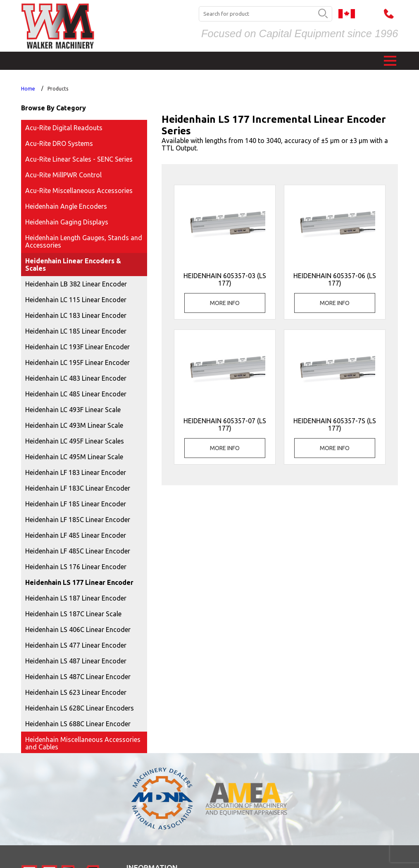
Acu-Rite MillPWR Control (63, 175)
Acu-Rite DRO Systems (59, 143)
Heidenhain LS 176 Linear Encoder (76, 567)
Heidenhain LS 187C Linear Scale (73, 614)
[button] (390, 61)
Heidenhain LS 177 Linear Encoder (79, 582)
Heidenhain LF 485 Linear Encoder (76, 535)
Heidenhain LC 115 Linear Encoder (76, 300)
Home (28, 89)
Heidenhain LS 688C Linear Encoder (78, 724)
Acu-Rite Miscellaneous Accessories (79, 191)
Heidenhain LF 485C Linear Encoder (78, 551)
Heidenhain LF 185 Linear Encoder (76, 504)
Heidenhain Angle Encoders (66, 206)
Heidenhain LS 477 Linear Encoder (76, 645)
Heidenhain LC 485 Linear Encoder (76, 394)
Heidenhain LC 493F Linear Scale (73, 410)
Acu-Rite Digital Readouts (64, 128)
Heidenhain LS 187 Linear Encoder (76, 598)
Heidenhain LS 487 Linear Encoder (76, 661)
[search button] (323, 14)
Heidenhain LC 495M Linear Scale (74, 457)
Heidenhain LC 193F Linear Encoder (77, 347)
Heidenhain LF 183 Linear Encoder (76, 472)
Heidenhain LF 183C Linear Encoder (78, 488)
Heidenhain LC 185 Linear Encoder (76, 331)
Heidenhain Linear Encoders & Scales (73, 265)
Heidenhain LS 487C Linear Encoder (78, 677)
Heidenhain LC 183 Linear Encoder (76, 315)
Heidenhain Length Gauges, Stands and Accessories (84, 241)
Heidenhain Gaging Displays (67, 222)
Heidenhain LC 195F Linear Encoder (77, 362)
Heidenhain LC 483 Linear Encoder (76, 378)
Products (58, 89)
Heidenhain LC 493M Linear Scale (74, 425)
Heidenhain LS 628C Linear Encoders (80, 708)
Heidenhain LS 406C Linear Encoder (78, 630)
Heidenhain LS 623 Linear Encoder (76, 692)
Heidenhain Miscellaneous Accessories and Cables (83, 743)
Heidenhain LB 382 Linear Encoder (76, 284)
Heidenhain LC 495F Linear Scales (75, 441)
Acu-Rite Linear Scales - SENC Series (79, 159)
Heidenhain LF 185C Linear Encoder (78, 520)
